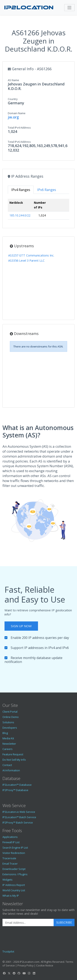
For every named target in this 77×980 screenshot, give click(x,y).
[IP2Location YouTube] (24, 973)
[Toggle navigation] (69, 8)
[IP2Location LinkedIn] (34, 973)
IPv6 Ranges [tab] (47, 190)
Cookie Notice (45, 965)
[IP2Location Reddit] (14, 973)
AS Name (13, 80)
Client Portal (10, 712)
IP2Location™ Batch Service (19, 817)
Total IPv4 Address (19, 128)
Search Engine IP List (15, 848)
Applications (10, 837)
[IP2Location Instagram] (29, 973)
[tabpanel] (38, 211)
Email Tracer (10, 864)
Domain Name (17, 113)
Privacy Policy (25, 965)
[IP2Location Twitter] (9, 973)
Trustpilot (8, 951)
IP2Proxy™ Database (15, 790)
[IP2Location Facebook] (4, 973)
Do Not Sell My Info (14, 760)
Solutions (8, 722)
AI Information (11, 770)
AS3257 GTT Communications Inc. (31, 255)
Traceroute (9, 858)
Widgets (7, 880)
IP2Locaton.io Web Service (19, 812)
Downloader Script (14, 869)
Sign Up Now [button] (21, 626)
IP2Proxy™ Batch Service (18, 822)
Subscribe (64, 922)
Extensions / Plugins (15, 874)
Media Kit (8, 738)
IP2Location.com (30, 962)
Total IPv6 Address (19, 142)
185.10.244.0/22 (20, 215)
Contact (7, 765)
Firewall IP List (11, 842)
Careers (7, 749)
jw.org (13, 117)
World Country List (14, 890)
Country (13, 99)
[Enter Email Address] (28, 922)
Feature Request (13, 754)
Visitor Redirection (14, 853)
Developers (10, 728)
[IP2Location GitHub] (19, 973)
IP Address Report (14, 885)
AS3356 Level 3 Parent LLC (26, 261)
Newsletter (9, 744)
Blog (5, 733)
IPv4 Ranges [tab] (21, 190)
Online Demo (11, 717)
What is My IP (11, 896)
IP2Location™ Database (17, 785)
